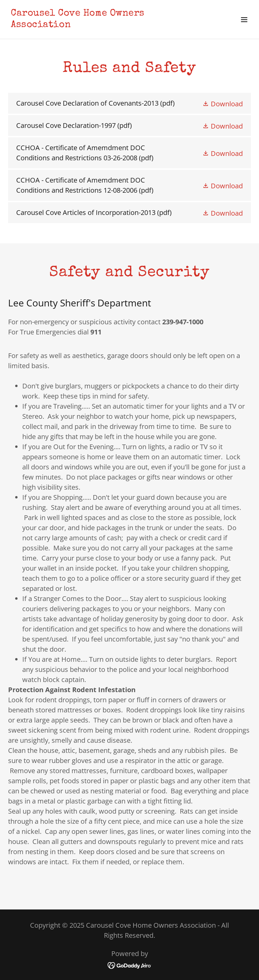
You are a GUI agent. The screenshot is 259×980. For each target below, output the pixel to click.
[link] (93, 24)
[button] (244, 20)
